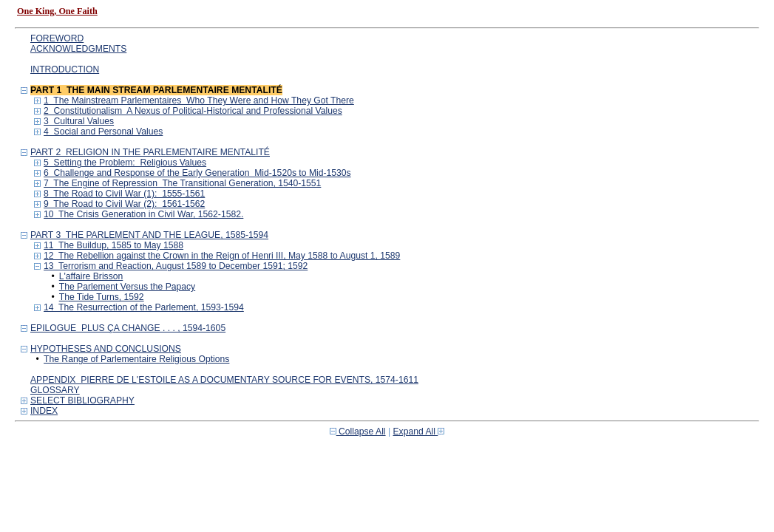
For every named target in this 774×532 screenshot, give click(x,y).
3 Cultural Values (79, 121)
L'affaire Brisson (91, 276)
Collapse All (358, 432)
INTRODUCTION (65, 69)
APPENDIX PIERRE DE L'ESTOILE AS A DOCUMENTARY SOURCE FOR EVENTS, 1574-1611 (224, 380)
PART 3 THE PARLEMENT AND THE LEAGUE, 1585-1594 (149, 235)
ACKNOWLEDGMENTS (78, 49)
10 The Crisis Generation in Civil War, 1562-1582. (143, 214)
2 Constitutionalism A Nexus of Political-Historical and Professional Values (193, 111)
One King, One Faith (57, 11)
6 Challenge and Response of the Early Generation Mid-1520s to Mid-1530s (197, 173)
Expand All (419, 432)
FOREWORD (57, 38)
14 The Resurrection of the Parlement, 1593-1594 (144, 307)
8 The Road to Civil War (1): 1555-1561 (124, 194)
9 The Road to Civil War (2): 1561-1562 (124, 204)
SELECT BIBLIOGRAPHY (82, 400)
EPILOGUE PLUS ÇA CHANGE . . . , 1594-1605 (128, 328)
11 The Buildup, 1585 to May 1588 (113, 245)
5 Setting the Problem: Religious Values (125, 163)
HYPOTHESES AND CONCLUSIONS (106, 349)
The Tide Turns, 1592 (102, 297)
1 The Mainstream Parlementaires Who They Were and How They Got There (199, 100)
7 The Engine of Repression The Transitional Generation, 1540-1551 (182, 183)
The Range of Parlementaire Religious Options (136, 359)
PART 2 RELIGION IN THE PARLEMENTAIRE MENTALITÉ (150, 152)
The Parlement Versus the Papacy (127, 287)
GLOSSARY (55, 390)
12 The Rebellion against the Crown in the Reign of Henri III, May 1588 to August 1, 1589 (222, 256)
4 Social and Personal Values (103, 132)
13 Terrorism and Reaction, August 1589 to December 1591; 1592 (176, 266)
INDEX (44, 411)
